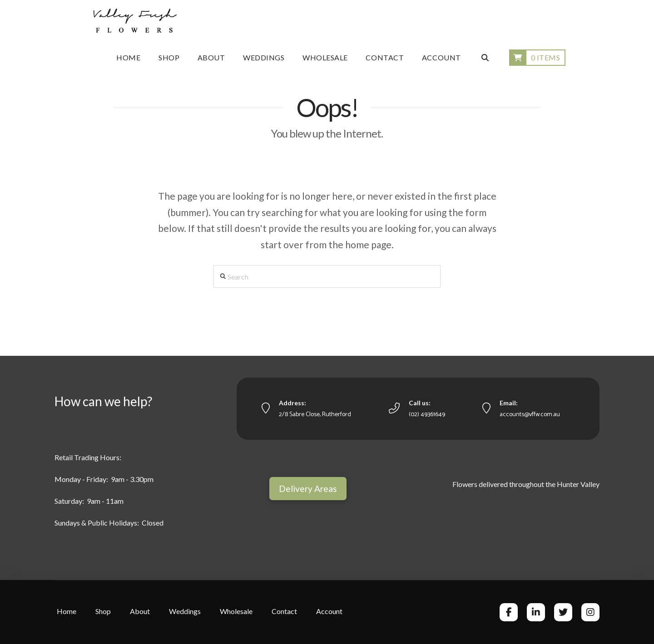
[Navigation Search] (485, 58)
